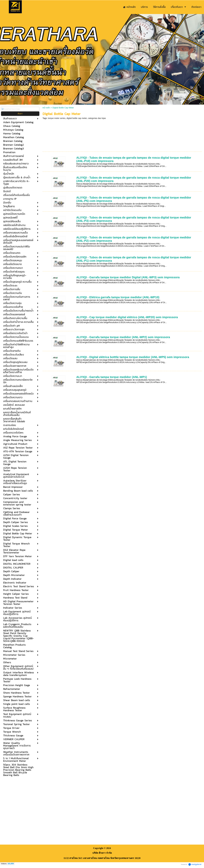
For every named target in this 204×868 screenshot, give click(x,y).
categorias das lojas (97, 118)
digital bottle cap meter (77, 118)
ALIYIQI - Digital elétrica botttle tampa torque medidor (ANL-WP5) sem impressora (133, 357)
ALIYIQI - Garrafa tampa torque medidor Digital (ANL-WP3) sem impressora (128, 277)
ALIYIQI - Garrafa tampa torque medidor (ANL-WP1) (112, 377)
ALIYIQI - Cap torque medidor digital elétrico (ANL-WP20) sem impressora (127, 317)
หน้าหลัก (46, 108)
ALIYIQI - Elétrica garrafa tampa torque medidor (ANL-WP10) (118, 297)
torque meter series (57, 118)
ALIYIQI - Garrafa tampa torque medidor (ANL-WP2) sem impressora (123, 337)
